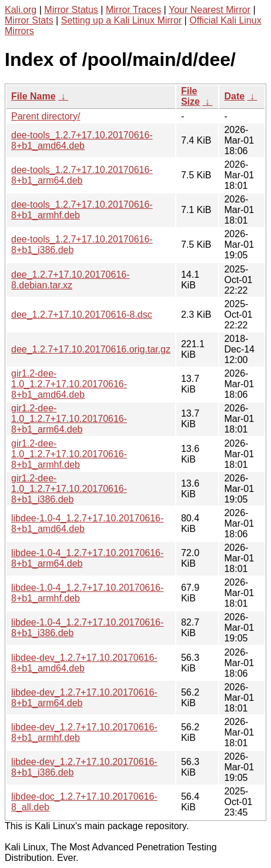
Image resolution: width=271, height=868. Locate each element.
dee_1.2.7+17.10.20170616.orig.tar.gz (91, 349)
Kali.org (21, 10)
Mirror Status (71, 10)
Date (234, 96)
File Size (190, 96)
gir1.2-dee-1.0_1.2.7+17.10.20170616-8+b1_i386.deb (69, 489)
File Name (34, 96)
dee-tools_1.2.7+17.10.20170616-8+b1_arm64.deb (82, 175)
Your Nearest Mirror (210, 10)
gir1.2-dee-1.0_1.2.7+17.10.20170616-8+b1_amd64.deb (69, 384)
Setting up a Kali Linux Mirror (121, 20)
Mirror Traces (133, 10)
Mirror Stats (29, 20)
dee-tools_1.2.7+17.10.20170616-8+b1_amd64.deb (82, 140)
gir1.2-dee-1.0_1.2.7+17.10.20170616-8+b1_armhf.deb (69, 454)
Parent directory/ (46, 116)
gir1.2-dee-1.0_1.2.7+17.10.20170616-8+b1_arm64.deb (69, 419)
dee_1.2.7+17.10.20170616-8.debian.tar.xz (71, 280)
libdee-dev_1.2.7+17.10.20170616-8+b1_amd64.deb (84, 663)
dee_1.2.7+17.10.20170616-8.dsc (82, 315)
